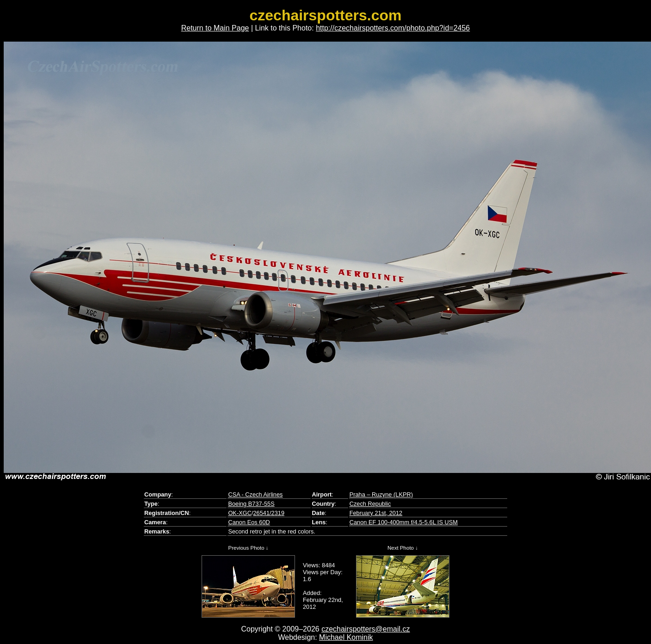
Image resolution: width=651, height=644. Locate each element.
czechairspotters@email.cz (365, 629)
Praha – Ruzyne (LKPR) (381, 494)
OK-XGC (240, 513)
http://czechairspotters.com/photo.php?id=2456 (393, 28)
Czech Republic (370, 504)
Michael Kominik (346, 637)
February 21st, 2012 (376, 513)
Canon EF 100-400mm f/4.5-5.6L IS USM (404, 522)
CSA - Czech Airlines (255, 494)
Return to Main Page (215, 28)
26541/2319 (269, 513)
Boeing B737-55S (251, 504)
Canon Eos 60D (249, 522)
